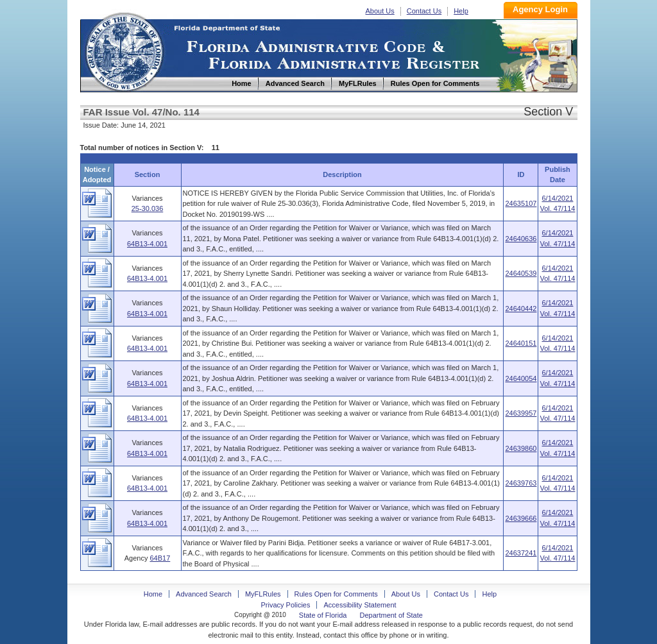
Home (124, 50)
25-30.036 (148, 208)
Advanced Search (204, 594)
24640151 (521, 343)
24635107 (521, 203)
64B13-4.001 (147, 244)
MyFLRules (263, 594)
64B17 (160, 558)
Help (461, 11)
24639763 (521, 483)
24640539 (521, 273)
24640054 (521, 378)
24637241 (521, 553)
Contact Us (424, 11)
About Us (380, 11)
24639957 (521, 413)
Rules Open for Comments (336, 594)
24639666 (521, 518)
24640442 (521, 309)
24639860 (521, 448)
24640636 (521, 239)
